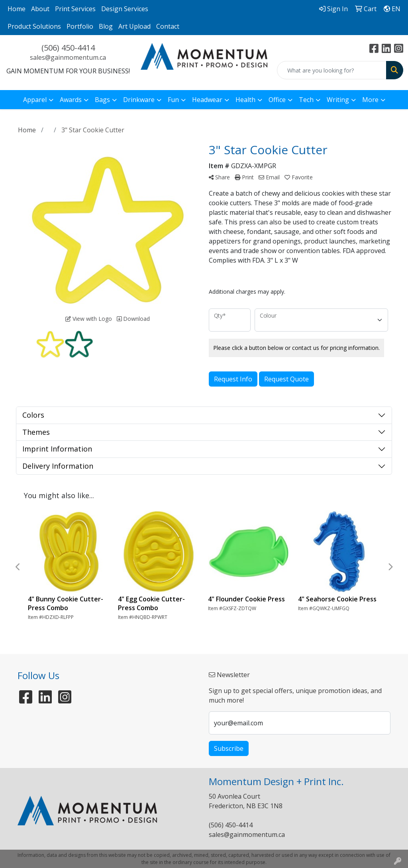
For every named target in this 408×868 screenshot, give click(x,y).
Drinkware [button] (139, 100)
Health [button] (245, 100)
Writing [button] (338, 100)
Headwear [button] (207, 100)
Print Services (75, 9)
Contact (168, 26)
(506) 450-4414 (68, 48)
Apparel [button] (35, 100)
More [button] (370, 100)
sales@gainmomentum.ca (68, 57)
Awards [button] (71, 100)
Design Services (125, 9)
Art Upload (134, 26)
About (40, 9)
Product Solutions (34, 26)
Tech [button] (306, 100)
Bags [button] (102, 100)
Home (17, 9)
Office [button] (277, 100)
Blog (106, 26)
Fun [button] (173, 100)
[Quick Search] (332, 70)
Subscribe (229, 748)
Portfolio (80, 26)
